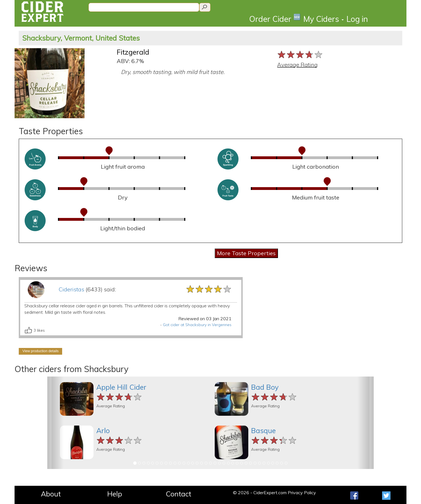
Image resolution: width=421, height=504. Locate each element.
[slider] (300, 54)
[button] (55, 423)
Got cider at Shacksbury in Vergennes (197, 325)
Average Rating (297, 65)
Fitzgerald (133, 52)
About (51, 494)
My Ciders (324, 19)
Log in (357, 19)
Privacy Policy (302, 493)
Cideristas (71, 289)
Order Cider (275, 19)
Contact (178, 494)
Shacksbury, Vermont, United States (81, 38)
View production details (40, 351)
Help (115, 494)
